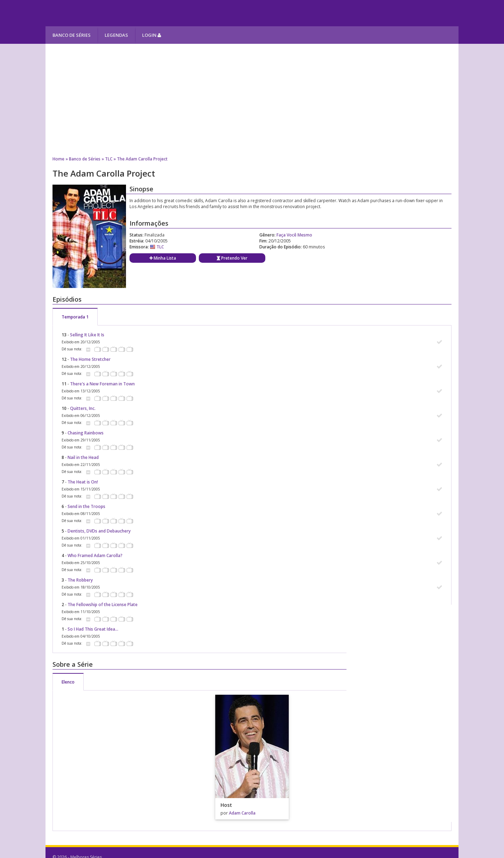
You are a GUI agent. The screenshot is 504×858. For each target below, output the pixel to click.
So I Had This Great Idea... (93, 629)
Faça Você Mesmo (294, 235)
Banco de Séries (72, 35)
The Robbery (80, 580)
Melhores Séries (109, 13)
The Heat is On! (83, 482)
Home (58, 159)
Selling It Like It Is (87, 335)
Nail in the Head (83, 457)
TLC (109, 159)
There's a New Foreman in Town (102, 384)
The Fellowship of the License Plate (103, 605)
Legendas (116, 35)
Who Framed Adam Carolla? (95, 555)
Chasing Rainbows (86, 433)
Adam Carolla (242, 813)
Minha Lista (163, 258)
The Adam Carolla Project (142, 159)
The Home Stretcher (90, 359)
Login (152, 35)
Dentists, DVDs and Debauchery (99, 531)
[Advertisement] (252, 100)
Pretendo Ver (232, 258)
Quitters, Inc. (83, 408)
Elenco (68, 682)
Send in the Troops (86, 506)
